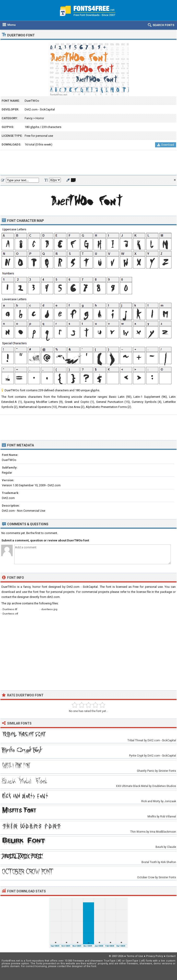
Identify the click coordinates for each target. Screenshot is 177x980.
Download (166, 145)
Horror (40, 118)
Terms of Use (135, 956)
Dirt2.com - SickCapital (40, 109)
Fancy (29, 118)
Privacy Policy (155, 956)
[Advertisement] (88, 163)
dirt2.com (53, 597)
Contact (171, 956)
